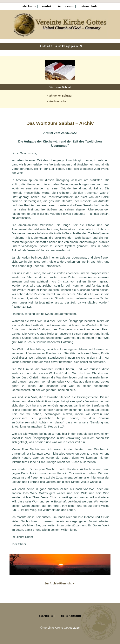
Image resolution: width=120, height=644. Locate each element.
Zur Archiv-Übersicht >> (60, 583)
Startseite (29, 6)
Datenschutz (89, 6)
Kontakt (47, 6)
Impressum (66, 6)
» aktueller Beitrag (59, 96)
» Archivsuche (57, 101)
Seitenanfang (71, 616)
